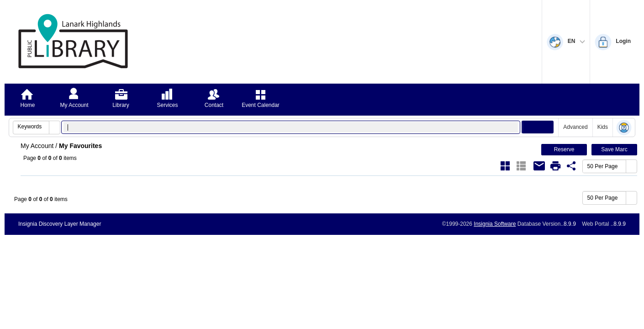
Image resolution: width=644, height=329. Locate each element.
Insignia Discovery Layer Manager (60, 224)
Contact (214, 105)
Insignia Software (495, 224)
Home (27, 105)
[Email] (539, 166)
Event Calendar (261, 105)
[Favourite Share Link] (571, 166)
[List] (521, 166)
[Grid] (505, 166)
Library (121, 105)
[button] (54, 127)
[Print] (555, 166)
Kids (603, 127)
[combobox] (31, 127)
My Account (74, 105)
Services (167, 105)
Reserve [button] (564, 149)
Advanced (575, 127)
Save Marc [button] (614, 149)
